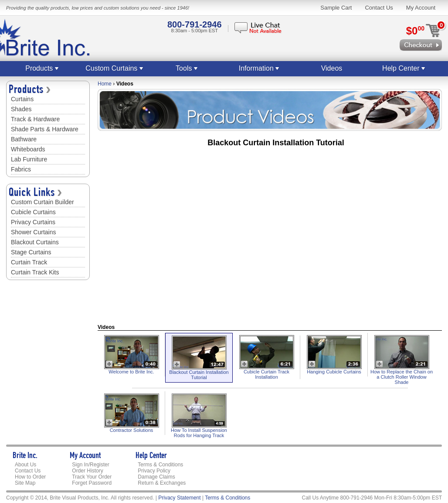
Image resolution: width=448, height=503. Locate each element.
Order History (87, 471)
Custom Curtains (115, 68)
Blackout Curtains (35, 242)
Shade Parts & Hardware (45, 129)
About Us (25, 465)
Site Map (25, 483)
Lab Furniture (29, 159)
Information (259, 68)
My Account (421, 8)
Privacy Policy (154, 471)
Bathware (24, 139)
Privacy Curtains (33, 222)
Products (42, 68)
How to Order (30, 477)
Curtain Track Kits (35, 272)
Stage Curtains (31, 252)
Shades (21, 109)
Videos (332, 68)
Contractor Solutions (132, 430)
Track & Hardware (35, 119)
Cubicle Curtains (33, 212)
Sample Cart (336, 8)
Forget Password (92, 483)
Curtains (22, 99)
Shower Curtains (34, 232)
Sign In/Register (90, 465)
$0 (415, 31)
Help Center (404, 68)
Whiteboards (28, 149)
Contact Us (379, 8)
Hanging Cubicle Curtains (334, 372)
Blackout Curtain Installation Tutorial (199, 375)
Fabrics (21, 169)
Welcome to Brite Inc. (131, 372)
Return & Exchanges (162, 483)
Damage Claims (156, 477)
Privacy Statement (179, 498)
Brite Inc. (25, 456)
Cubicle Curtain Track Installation (266, 374)
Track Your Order (92, 477)
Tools (187, 68)
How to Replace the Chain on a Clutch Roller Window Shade (402, 377)
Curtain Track (29, 262)
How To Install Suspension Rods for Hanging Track (199, 433)
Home (105, 84)
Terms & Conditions (160, 465)
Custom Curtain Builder (42, 202)
